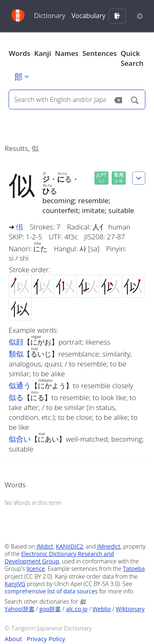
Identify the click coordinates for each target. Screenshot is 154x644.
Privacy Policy (46, 639)
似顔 (16, 342)
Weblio (102, 609)
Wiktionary (130, 609)
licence (36, 569)
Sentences (100, 53)
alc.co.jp (77, 609)
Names (67, 53)
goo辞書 (50, 609)
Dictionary (50, 16)
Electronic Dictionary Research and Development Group (59, 557)
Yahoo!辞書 (20, 609)
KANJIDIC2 (70, 546)
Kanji (43, 53)
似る (16, 397)
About (13, 639)
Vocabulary (88, 16)
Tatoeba (134, 569)
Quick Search (132, 58)
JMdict (45, 546)
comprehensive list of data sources (51, 591)
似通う (20, 385)
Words (20, 53)
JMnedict (109, 546)
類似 (16, 354)
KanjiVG (15, 584)
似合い (20, 439)
